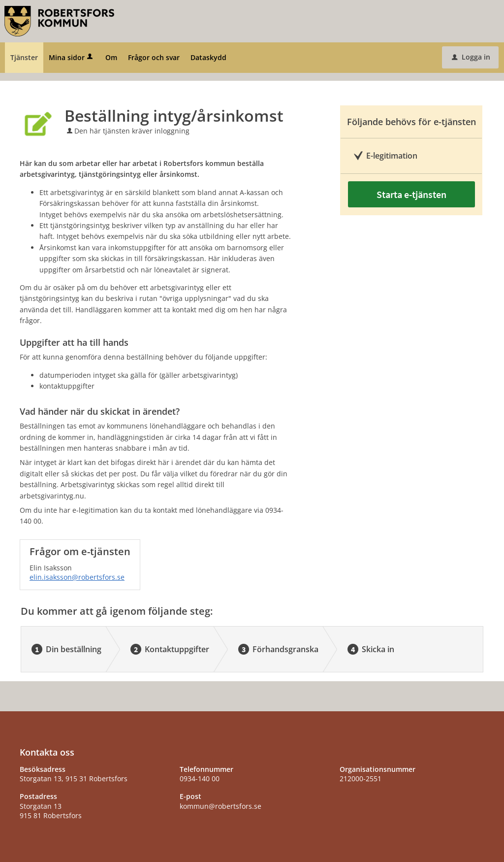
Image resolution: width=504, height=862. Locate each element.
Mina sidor (72, 57)
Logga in (471, 57)
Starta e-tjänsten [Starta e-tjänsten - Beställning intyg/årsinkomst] (411, 194)
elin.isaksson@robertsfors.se (77, 577)
